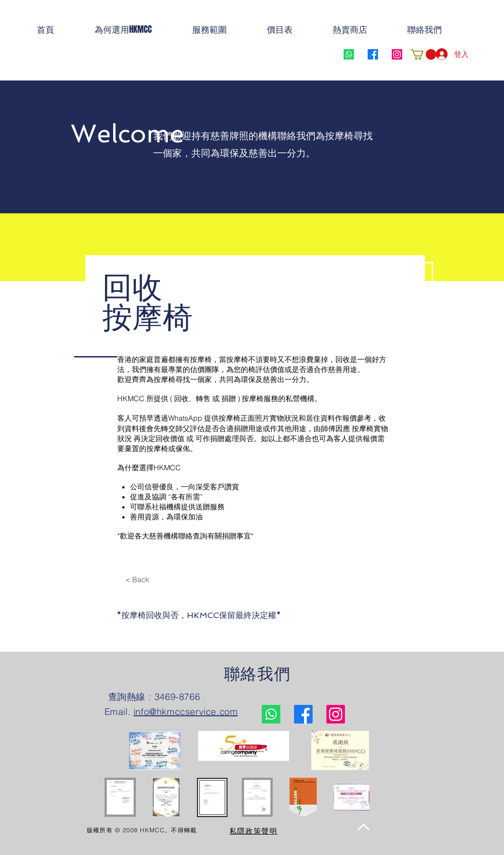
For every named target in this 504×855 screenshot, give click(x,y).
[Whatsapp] (349, 54)
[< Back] (137, 579)
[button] (423, 54)
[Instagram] (397, 54)
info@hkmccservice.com (186, 712)
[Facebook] (373, 54)
